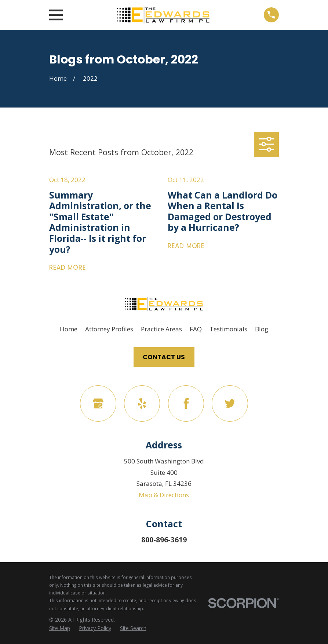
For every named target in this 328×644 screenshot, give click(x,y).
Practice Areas (161, 329)
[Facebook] (186, 403)
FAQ (196, 329)
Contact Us (164, 357)
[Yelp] (142, 403)
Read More (68, 268)
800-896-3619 (164, 540)
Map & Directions (164, 495)
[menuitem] (60, 628)
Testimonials (228, 329)
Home (69, 329)
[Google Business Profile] (98, 403)
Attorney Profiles (109, 329)
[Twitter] (230, 403)
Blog (262, 329)
